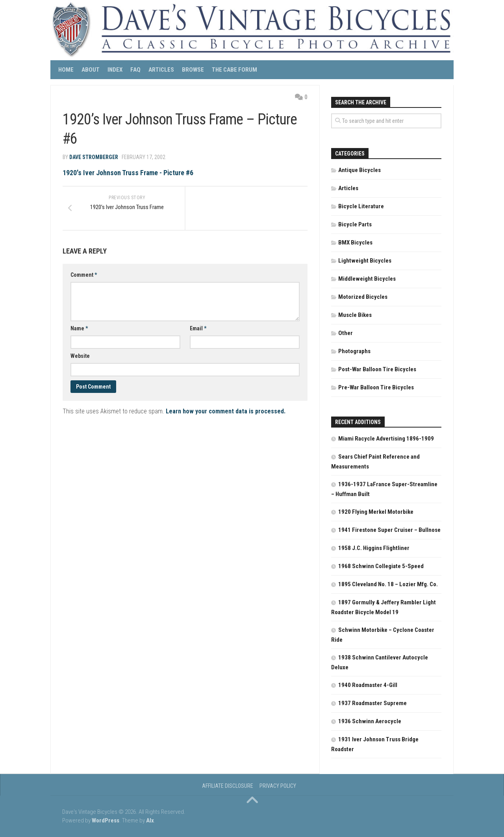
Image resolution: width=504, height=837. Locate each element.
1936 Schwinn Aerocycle (370, 721)
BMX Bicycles (355, 243)
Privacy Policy (278, 786)
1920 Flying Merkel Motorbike (376, 512)
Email (198, 330)
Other (346, 333)
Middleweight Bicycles (367, 279)
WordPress (106, 820)
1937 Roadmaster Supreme (372, 703)
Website (80, 357)
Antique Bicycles (359, 170)
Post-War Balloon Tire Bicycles (377, 369)
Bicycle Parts (355, 224)
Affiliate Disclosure (228, 786)
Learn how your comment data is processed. (226, 412)
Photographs (354, 351)
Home (66, 70)
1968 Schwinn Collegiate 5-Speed (381, 566)
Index (115, 70)
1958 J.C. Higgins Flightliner (374, 548)
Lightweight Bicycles (365, 261)
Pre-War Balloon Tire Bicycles (376, 387)
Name (79, 330)
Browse (193, 70)
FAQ (135, 70)
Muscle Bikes (355, 315)
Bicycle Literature (361, 206)
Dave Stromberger (94, 157)
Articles (161, 70)
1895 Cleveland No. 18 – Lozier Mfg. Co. (388, 584)
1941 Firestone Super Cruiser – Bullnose (389, 530)
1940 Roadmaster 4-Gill (368, 685)
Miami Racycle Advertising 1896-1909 (386, 439)
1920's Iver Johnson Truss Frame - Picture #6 (128, 173)
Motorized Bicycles (363, 297)
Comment (84, 276)
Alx (150, 820)
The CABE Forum (234, 70)
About (91, 70)
